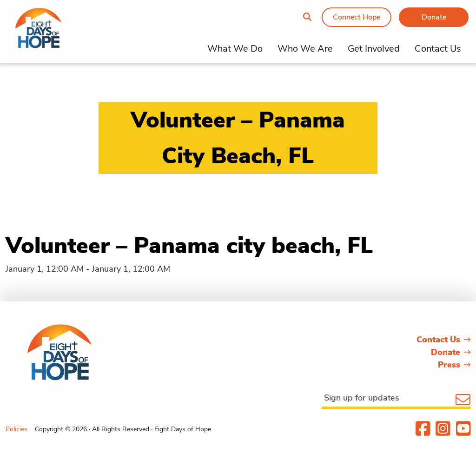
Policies (17, 429)
